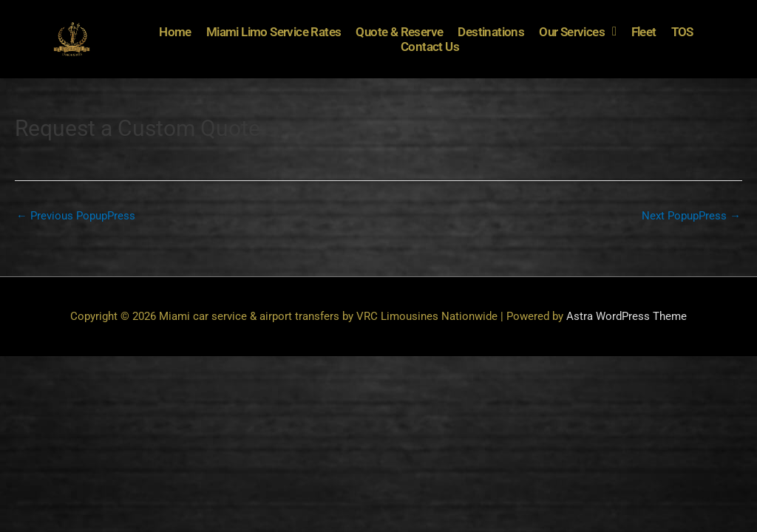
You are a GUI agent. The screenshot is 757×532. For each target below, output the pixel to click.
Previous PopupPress (76, 216)
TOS (682, 32)
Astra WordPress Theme (627, 316)
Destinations (491, 32)
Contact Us (430, 47)
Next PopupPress (691, 216)
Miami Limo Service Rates (274, 32)
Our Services (577, 32)
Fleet (644, 32)
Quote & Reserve (399, 32)
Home (175, 32)
